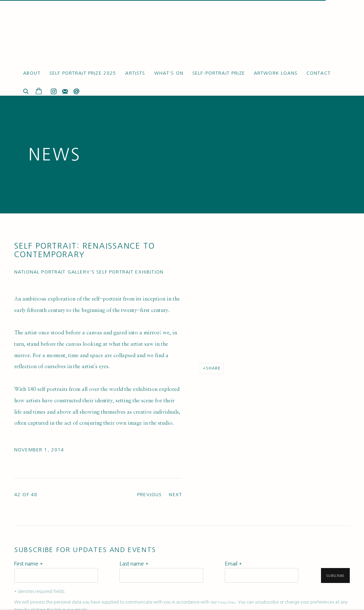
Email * (233, 564)
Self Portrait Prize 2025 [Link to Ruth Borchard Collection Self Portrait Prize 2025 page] (83, 73)
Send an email (76, 92)
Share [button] (213, 368)
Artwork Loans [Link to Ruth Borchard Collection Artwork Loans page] (276, 73)
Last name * (134, 564)
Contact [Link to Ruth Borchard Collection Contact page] (318, 73)
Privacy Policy (227, 603)
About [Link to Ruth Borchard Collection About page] (32, 73)
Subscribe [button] (335, 576)
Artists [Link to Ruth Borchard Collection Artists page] (135, 73)
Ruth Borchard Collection (57, 35)
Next (175, 495)
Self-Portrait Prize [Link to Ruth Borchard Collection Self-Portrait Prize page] (219, 73)
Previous (149, 495)
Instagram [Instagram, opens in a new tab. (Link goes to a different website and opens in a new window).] (54, 92)
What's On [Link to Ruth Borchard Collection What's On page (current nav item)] (169, 73)
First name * (29, 564)
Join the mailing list (65, 92)
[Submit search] (26, 91)
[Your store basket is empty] (39, 92)
